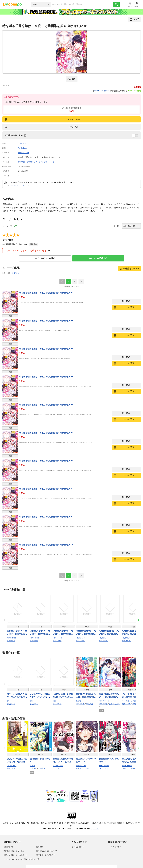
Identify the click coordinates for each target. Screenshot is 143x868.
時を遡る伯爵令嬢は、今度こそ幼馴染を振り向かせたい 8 (46, 489)
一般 (53, 162)
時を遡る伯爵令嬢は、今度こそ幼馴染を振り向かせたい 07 (46, 461)
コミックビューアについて (19, 185)
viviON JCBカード (103, 91)
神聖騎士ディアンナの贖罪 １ (109, 760)
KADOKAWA (12, 766)
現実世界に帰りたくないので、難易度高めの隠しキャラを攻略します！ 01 (40, 633)
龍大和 (78, 768)
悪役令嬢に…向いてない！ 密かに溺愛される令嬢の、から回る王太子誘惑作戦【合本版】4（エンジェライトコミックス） (110, 696)
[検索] (116, 4)
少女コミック (32, 162)
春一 (60, 768)
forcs (9, 701)
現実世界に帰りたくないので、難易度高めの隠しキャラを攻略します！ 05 (109, 633)
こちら (96, 829)
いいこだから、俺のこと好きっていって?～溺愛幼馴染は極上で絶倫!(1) (40, 696)
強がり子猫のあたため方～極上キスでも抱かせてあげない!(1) (17, 696)
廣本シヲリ (126, 704)
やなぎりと (22, 143)
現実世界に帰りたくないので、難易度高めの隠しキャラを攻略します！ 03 (86, 633)
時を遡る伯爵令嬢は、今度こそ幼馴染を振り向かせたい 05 (46, 405)
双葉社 (78, 701)
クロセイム (87, 768)
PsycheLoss (22, 148)
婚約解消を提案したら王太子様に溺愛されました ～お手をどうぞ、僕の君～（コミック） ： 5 (86, 696)
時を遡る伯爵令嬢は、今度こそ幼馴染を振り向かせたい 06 (46, 433)
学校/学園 (21, 162)
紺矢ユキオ (11, 768)
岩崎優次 (42, 768)
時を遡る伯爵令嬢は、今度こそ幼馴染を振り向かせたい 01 (46, 293)
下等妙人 (126, 768)
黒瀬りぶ (134, 768)
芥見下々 (33, 768)
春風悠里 (90, 704)
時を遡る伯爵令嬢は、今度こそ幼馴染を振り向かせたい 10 (46, 545)
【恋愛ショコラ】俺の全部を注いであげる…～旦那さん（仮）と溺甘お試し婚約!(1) (63, 696)
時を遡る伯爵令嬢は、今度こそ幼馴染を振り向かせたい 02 (46, 321)
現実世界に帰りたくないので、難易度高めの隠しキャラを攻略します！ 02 (17, 633)
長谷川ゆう (11, 641)
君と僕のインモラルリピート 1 (86, 760)
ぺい (55, 768)
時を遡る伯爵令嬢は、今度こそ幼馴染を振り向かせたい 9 (46, 517)
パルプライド (104, 701)
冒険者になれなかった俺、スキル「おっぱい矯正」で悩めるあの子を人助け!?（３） (63, 760)
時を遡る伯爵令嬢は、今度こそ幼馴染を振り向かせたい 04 (46, 377)
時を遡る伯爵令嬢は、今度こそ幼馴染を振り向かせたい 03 (46, 349)
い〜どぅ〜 (103, 768)
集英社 (32, 766)
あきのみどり (114, 704)
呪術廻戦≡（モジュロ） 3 (40, 760)
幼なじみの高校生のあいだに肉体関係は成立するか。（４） (17, 760)
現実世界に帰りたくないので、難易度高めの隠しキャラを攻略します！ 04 (63, 633)
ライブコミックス (129, 701)
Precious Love (23, 153)
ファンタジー (44, 162)
